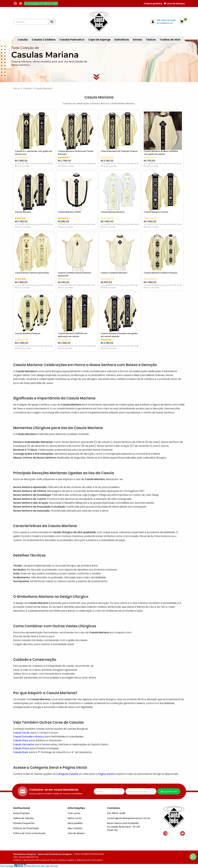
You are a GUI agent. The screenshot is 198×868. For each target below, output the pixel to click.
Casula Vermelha (24, 744)
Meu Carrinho (75, 828)
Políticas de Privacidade (26, 828)
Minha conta (75, 818)
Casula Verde (21, 733)
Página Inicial (106, 774)
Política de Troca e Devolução (29, 833)
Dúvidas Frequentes (24, 823)
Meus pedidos (153, 4)
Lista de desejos (174, 4)
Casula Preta (21, 748)
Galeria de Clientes (23, 818)
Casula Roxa (20, 740)
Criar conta (74, 813)
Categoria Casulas (67, 774)
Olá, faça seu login (166, 20)
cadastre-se (166, 23)
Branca (39, 737)
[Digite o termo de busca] (31, 22)
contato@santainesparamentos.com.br (129, 818)
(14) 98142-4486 (116, 813)
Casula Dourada (23, 737)
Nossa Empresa (21, 813)
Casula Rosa (20, 752)
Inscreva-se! (169, 792)
